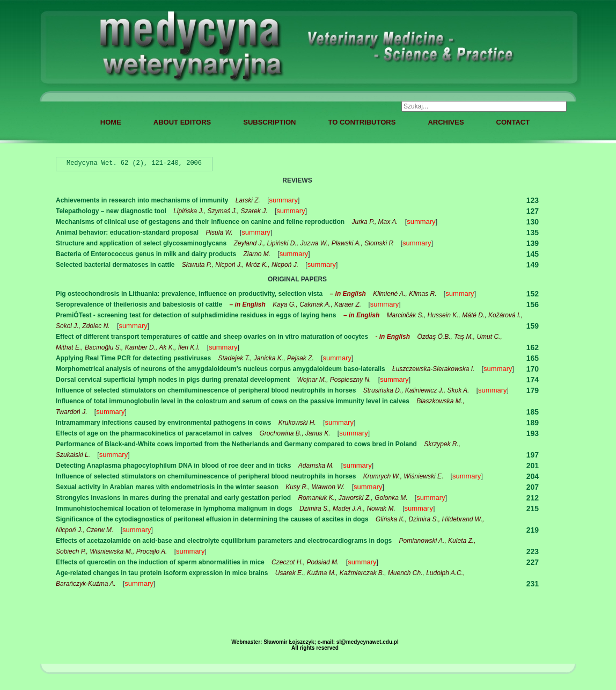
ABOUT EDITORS (182, 122)
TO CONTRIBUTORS (362, 122)
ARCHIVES (446, 122)
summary (283, 200)
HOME (111, 122)
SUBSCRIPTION (269, 122)
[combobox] (484, 106)
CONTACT (513, 122)
